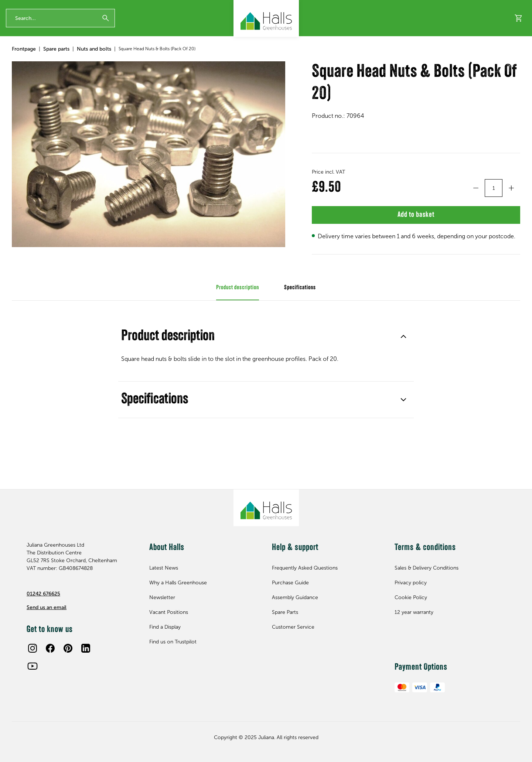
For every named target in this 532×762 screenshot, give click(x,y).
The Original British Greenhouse (83, 6)
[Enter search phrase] (60, 31)
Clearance (180, 57)
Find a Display (466, 57)
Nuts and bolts (94, 84)
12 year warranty (22, 6)
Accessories (82, 57)
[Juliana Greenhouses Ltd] (266, 18)
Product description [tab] (238, 329)
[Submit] (106, 31)
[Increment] (511, 223)
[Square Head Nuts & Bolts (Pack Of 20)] (149, 190)
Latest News (164, 568)
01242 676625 (43, 594)
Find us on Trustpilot (173, 642)
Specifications (266, 441)
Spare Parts (285, 612)
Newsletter (390, 6)
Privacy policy (411, 583)
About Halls (367, 57)
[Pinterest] (68, 648)
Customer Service (293, 627)
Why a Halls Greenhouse (178, 583)
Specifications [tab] (300, 329)
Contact (421, 6)
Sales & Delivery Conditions (427, 568)
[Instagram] (33, 648)
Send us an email (47, 607)
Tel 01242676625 (349, 6)
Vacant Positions (169, 612)
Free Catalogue (456, 6)
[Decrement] (476, 223)
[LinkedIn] (86, 648)
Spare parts (135, 57)
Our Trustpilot (140, 6)
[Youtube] (33, 666)
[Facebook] (50, 648)
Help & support (414, 57)
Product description (266, 378)
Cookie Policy (411, 597)
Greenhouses (28, 57)
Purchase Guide (290, 583)
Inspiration (511, 57)
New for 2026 (223, 57)
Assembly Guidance (295, 597)
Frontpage (24, 84)
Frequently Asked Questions (305, 568)
